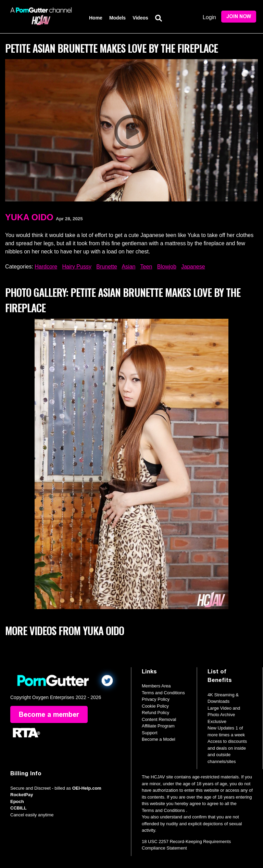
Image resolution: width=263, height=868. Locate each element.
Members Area (156, 686)
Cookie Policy (155, 706)
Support (150, 733)
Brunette (107, 267)
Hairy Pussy (77, 267)
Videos (140, 18)
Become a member (49, 714)
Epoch (17, 801)
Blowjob (167, 267)
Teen (146, 267)
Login (209, 17)
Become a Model (159, 739)
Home (96, 18)
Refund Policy (155, 713)
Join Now (239, 17)
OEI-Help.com (87, 788)
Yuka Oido (29, 217)
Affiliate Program (158, 726)
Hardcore (46, 267)
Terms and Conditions (163, 693)
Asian (128, 267)
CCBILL (18, 808)
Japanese (193, 267)
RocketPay (22, 795)
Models (117, 18)
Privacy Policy (156, 699)
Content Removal (159, 719)
